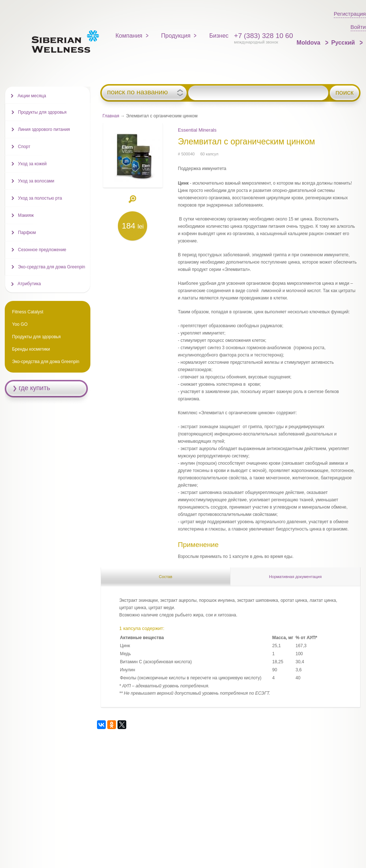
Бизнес (219, 36)
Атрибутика (29, 284)
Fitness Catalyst (28, 312)
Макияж (26, 215)
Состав (165, 577)
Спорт (24, 147)
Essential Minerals (197, 130)
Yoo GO (20, 324)
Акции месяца (32, 96)
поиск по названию (137, 92)
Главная (111, 116)
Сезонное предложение (42, 250)
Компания (129, 36)
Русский (344, 43)
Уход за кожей (32, 164)
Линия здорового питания (44, 129)
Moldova (309, 43)
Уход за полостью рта (40, 198)
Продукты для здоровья (42, 112)
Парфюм (27, 233)
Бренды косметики (31, 349)
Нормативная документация (295, 577)
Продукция (176, 36)
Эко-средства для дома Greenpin (52, 267)
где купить (34, 388)
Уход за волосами (36, 181)
